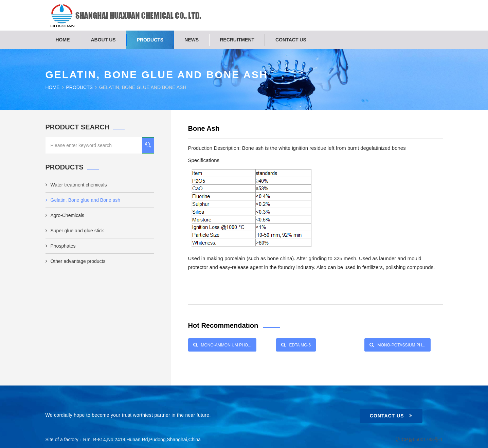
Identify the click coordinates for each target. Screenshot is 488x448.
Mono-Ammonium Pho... (222, 345)
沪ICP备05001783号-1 (419, 440)
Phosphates (61, 246)
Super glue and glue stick (75, 231)
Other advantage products (76, 261)
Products (150, 40)
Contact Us (391, 416)
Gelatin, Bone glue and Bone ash (83, 200)
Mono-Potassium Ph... (397, 345)
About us (103, 40)
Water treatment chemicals (76, 185)
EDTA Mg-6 (296, 345)
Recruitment (237, 40)
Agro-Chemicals (65, 215)
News (192, 40)
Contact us (291, 40)
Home (63, 40)
